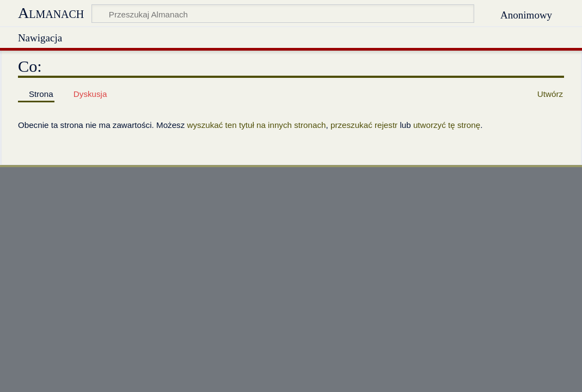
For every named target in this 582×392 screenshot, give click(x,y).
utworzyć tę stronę (447, 125)
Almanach (51, 13)
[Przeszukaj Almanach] (283, 14)
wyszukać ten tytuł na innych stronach (257, 125)
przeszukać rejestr (364, 125)
